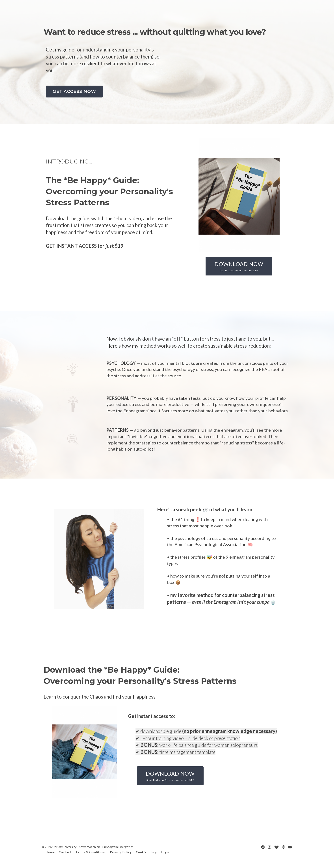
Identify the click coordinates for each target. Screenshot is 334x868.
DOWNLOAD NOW (239, 266)
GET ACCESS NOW (74, 91)
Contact (65, 852)
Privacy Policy (121, 852)
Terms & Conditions (91, 852)
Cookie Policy (146, 852)
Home (50, 852)
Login (165, 852)
